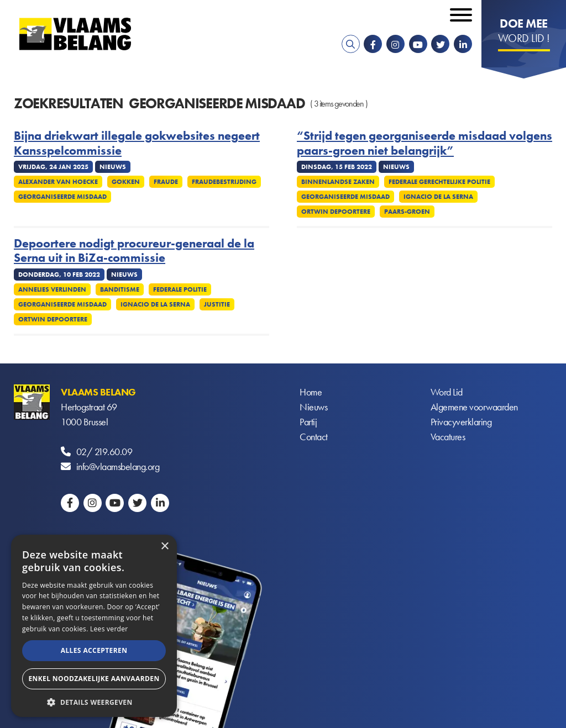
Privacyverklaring (461, 422)
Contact (314, 437)
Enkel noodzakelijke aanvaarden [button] (94, 679)
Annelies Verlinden (52, 289)
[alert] (94, 626)
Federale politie (180, 289)
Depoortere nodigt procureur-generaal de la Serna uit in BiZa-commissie (134, 251)
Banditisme (120, 289)
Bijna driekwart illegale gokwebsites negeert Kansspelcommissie (137, 143)
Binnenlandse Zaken (338, 182)
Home (311, 392)
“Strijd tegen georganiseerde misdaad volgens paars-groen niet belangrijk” (424, 143)
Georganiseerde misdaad (62, 197)
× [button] (164, 547)
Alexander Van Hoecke (58, 182)
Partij (308, 422)
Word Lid (447, 392)
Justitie (217, 304)
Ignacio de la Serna (438, 197)
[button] (94, 701)
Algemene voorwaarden (474, 407)
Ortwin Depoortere (336, 212)
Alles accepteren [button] (94, 650)
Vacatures (448, 437)
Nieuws (313, 407)
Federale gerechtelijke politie (439, 182)
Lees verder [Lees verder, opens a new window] (109, 629)
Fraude (166, 182)
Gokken (126, 182)
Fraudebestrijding (224, 182)
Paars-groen (407, 212)
